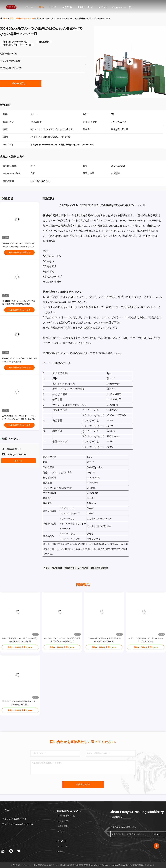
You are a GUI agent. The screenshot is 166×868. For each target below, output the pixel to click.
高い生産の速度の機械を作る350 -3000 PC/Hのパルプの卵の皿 (104, 640)
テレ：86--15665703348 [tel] (14, 819)
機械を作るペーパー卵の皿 (28, 18)
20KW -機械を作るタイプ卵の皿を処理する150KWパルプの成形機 (20, 640)
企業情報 (67, 7)
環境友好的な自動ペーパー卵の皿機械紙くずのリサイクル (146, 640)
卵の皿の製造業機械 (99, 568)
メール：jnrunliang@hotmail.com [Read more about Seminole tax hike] (18, 824)
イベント (103, 7)
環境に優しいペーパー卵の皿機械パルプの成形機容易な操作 (20, 703)
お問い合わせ (85, 7)
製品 (41, 7)
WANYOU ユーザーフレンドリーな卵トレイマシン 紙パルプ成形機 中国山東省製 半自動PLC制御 (19, 419)
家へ (5, 18)
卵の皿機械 (57, 568)
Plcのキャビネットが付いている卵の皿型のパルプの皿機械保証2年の (62, 640)
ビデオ (53, 7)
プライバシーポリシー (21, 865)
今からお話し (21, 83)
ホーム (29, 7)
